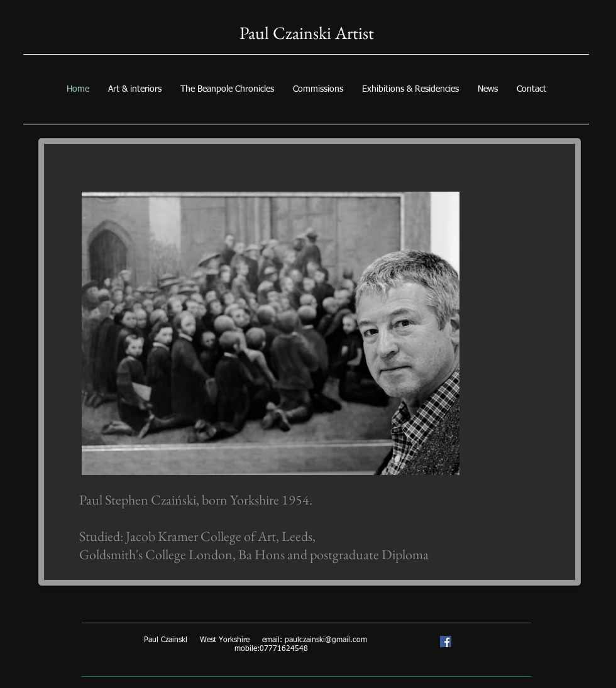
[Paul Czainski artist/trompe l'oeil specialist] (446, 642)
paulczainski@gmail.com (326, 640)
